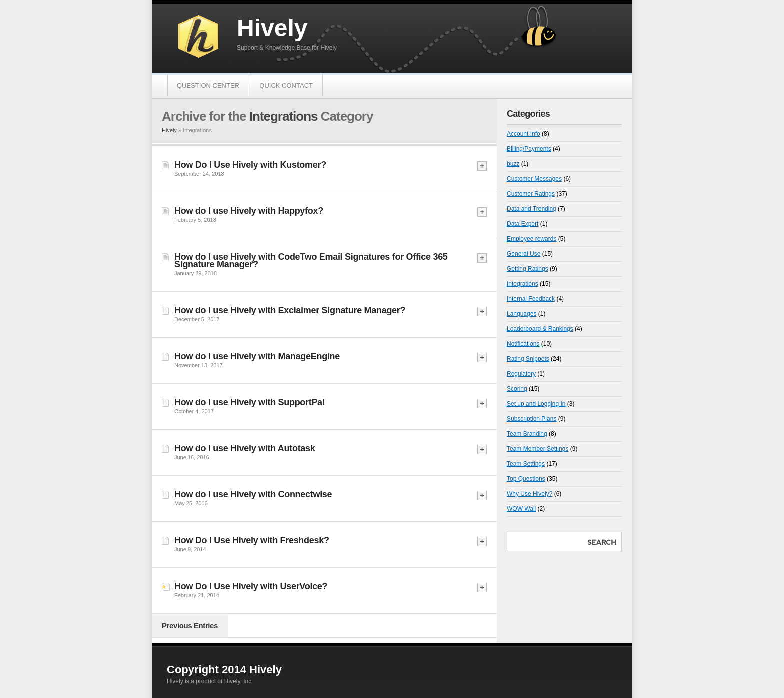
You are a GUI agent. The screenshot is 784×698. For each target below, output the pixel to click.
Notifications (523, 344)
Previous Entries (190, 626)
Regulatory (521, 374)
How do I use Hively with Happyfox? (249, 211)
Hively (272, 28)
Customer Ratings (531, 194)
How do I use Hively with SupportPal (250, 402)
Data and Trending (532, 209)
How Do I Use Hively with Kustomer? (250, 165)
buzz (513, 164)
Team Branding (527, 434)
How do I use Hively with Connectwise (253, 494)
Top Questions (526, 479)
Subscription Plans (532, 419)
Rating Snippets (528, 359)
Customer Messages (534, 179)
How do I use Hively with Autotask (245, 448)
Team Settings (526, 464)
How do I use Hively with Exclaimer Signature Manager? (290, 310)
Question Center (208, 85)
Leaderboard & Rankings (540, 329)
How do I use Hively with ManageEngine (257, 356)
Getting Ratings (528, 269)
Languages (522, 314)
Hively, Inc (238, 681)
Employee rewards (532, 239)
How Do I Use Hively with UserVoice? (251, 586)
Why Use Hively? (530, 494)
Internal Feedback (531, 299)
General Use (524, 254)
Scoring (517, 389)
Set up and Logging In (536, 404)
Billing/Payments (529, 149)
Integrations (523, 284)
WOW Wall (521, 509)
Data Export (523, 224)
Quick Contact (286, 85)
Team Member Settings (538, 449)
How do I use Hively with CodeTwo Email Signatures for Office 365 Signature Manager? (311, 260)
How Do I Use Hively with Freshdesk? (252, 540)
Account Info (524, 134)
